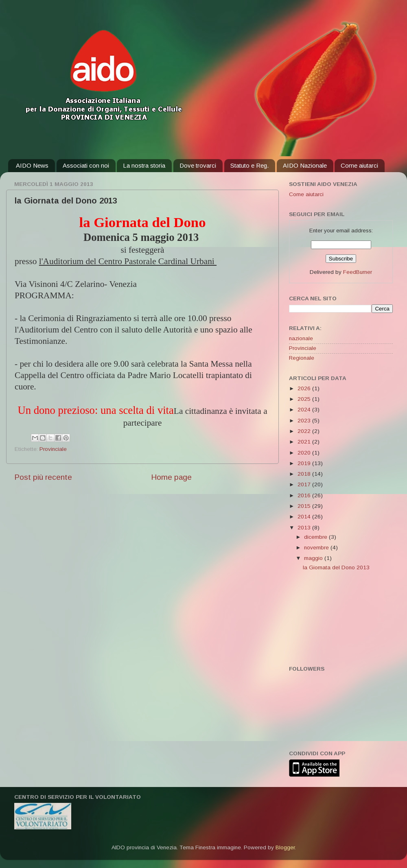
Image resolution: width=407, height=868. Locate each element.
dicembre (316, 537)
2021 (305, 442)
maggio (314, 558)
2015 (305, 506)
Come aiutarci (359, 165)
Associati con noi (86, 165)
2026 (305, 388)
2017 (305, 484)
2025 (305, 399)
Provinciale (53, 449)
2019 (305, 463)
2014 (305, 517)
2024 (305, 410)
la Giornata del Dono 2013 (336, 567)
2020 (305, 453)
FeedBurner (358, 272)
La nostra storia (144, 165)
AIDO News (32, 165)
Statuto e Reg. (249, 165)
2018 (305, 474)
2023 (305, 421)
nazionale (301, 338)
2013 (305, 528)
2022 (305, 431)
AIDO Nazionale (305, 165)
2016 (305, 495)
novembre (317, 548)
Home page (171, 477)
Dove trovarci (198, 165)
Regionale (302, 358)
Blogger (285, 847)
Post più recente (43, 477)
